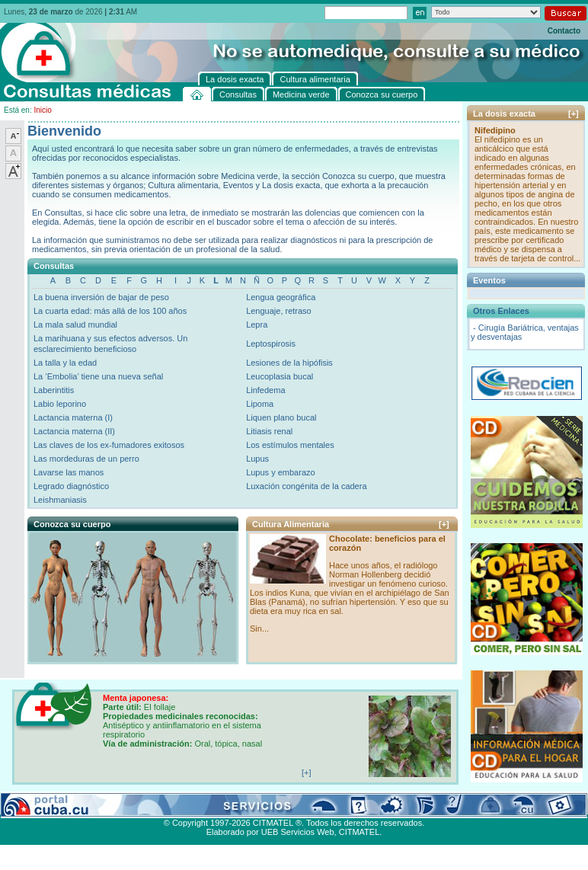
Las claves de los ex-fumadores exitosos (109, 445)
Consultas (42, 805)
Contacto (564, 31)
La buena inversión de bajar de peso (101, 297)
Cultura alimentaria (312, 805)
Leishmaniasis (60, 500)
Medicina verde (96, 805)
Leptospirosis (271, 344)
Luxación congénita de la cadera (306, 486)
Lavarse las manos (69, 472)
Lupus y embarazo (281, 472)
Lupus (257, 459)
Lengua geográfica (281, 297)
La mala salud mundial (75, 325)
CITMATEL (360, 832)
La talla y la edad (65, 363)
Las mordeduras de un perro (86, 459)
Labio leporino (60, 404)
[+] (444, 524)
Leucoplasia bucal (280, 376)
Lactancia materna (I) (73, 417)
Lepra (257, 325)
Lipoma (260, 404)
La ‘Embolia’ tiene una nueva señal (98, 376)
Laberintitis (54, 390)
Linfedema (265, 390)
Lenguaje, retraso (279, 311)
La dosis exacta (240, 805)
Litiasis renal (269, 431)
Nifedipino (495, 130)
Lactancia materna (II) (74, 431)
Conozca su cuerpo (168, 805)
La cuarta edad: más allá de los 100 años (110, 311)
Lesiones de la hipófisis (289, 363)
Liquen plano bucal (281, 417)
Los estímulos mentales (290, 445)
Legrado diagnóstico (71, 486)
